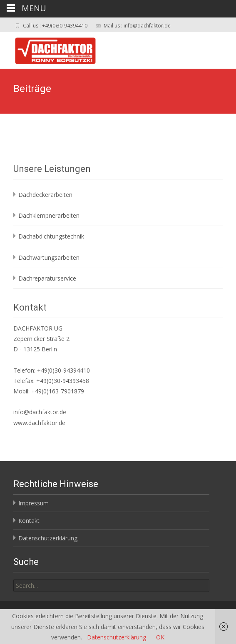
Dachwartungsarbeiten (49, 257)
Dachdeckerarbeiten (45, 195)
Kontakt (29, 521)
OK (160, 637)
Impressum (34, 503)
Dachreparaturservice (47, 278)
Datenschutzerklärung (48, 538)
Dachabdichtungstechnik (51, 236)
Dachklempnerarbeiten (49, 215)
